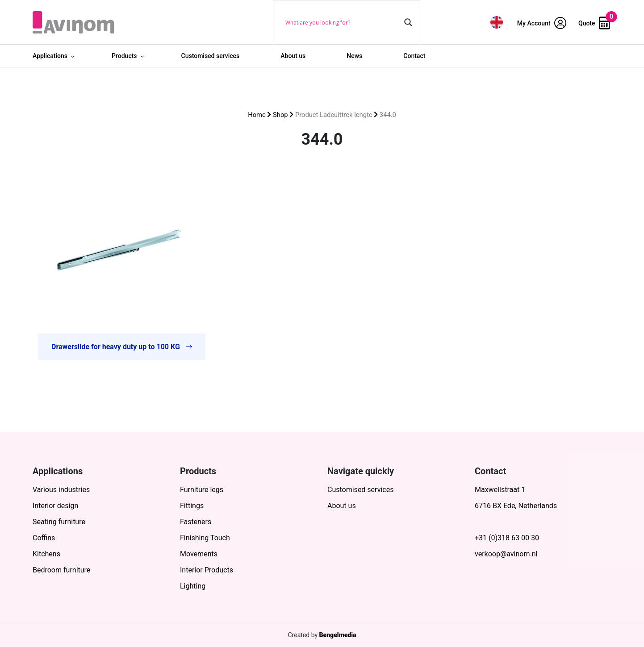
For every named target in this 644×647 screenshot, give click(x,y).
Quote (594, 23)
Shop (280, 115)
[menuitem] (497, 22)
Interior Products (207, 570)
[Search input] (343, 22)
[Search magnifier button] (408, 22)
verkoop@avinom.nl (506, 554)
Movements (199, 554)
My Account (542, 23)
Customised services (211, 56)
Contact (414, 56)
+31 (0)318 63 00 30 (507, 538)
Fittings (192, 506)
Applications (50, 56)
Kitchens (46, 554)
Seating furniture (59, 522)
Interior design (55, 506)
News (354, 56)
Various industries (61, 490)
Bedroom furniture (61, 570)
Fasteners (196, 522)
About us (293, 56)
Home (257, 115)
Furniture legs (202, 490)
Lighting (193, 586)
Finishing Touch (205, 538)
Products (124, 56)
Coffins (44, 538)
